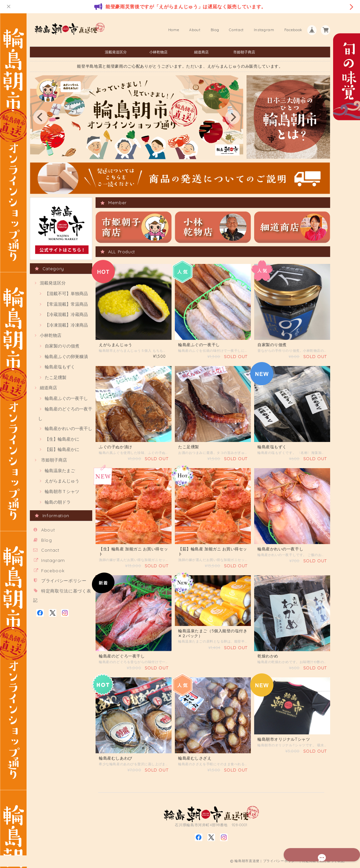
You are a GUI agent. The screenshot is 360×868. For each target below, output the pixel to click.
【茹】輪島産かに (62, 449)
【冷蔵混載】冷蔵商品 (66, 314)
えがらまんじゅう (62, 481)
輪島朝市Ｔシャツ (62, 491)
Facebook (293, 30)
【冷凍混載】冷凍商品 (66, 325)
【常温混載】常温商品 (66, 304)
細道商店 (201, 52)
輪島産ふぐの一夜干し (66, 398)
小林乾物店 (158, 52)
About (195, 30)
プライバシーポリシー (64, 581)
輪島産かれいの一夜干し (69, 428)
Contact (236, 30)
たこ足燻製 (56, 377)
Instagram (264, 30)
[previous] (40, 117)
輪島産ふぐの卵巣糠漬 (66, 356)
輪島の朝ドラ (58, 502)
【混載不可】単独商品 (66, 293)
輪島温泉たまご (60, 470)
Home (174, 30)
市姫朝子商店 (244, 52)
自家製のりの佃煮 (62, 346)
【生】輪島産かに (62, 439)
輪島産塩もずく (60, 367)
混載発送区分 (116, 52)
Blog (215, 30)
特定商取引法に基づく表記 (323, 862)
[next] (233, 117)
